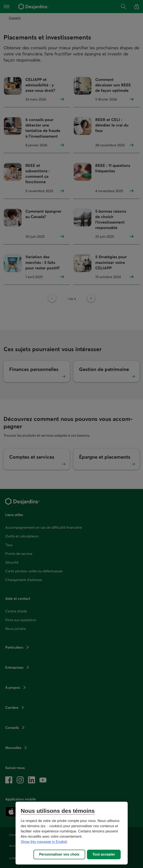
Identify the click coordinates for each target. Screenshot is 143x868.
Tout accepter (104, 854)
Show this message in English (44, 842)
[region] (72, 833)
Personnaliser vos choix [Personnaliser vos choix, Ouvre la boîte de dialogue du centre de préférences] (59, 854)
